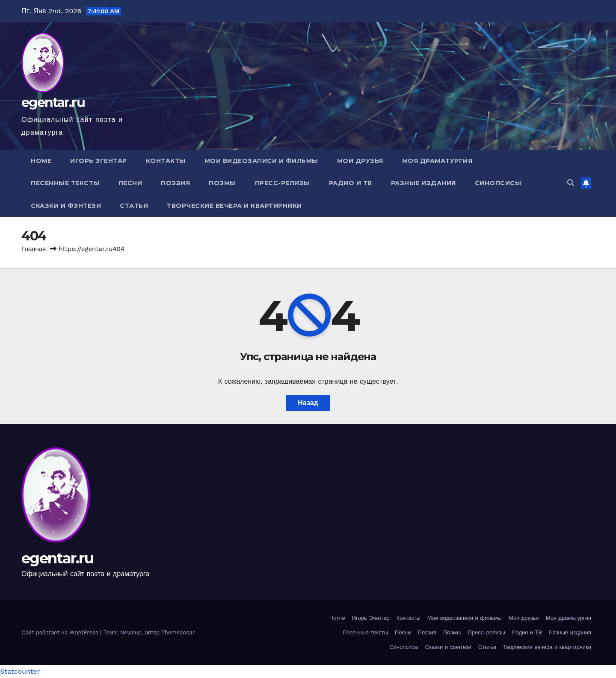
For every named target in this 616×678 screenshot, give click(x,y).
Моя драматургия (437, 161)
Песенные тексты (65, 183)
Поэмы (222, 183)
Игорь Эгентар (99, 161)
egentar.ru (53, 102)
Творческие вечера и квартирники (234, 206)
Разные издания (423, 183)
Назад (308, 403)
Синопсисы (498, 183)
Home (41, 161)
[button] (571, 183)
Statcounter (20, 671)
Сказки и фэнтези (66, 206)
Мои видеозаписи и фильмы (261, 161)
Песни (130, 183)
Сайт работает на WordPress (61, 632)
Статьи (134, 206)
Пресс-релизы (283, 183)
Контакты (166, 161)
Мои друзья (360, 161)
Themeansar (178, 632)
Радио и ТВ (351, 183)
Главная (34, 249)
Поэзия (175, 183)
